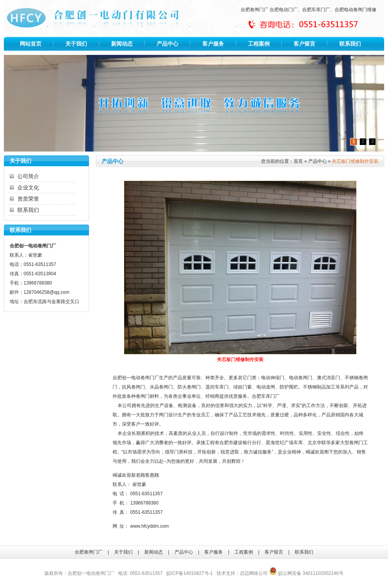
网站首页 (31, 44)
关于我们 (76, 44)
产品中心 (168, 44)
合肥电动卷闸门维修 (356, 10)
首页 (298, 161)
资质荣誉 (28, 199)
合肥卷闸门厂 (255, 10)
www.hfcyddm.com (150, 526)
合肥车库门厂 (316, 10)
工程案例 (259, 44)
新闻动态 (122, 44)
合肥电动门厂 (284, 10)
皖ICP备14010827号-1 (190, 573)
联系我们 (350, 44)
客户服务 (213, 44)
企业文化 (28, 187)
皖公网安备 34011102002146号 (306, 573)
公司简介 (28, 176)
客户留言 (304, 44)
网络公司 (258, 573)
